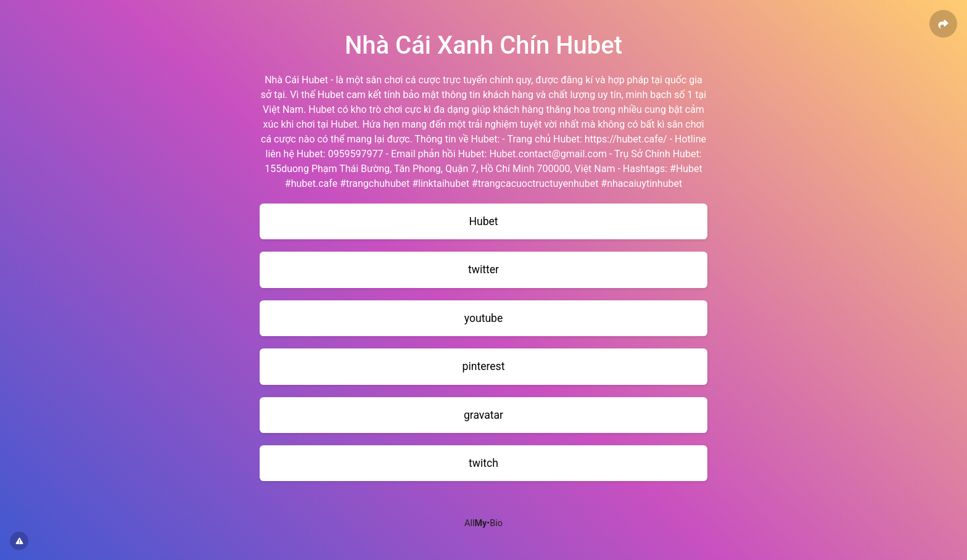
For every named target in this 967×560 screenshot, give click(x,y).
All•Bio (483, 523)
